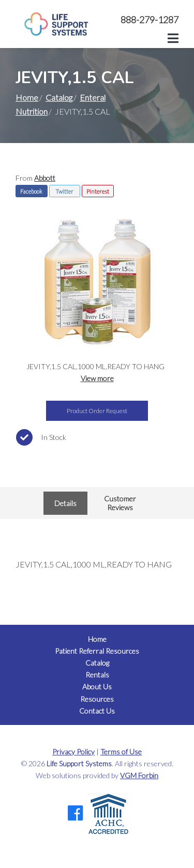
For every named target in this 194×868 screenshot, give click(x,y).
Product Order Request (97, 411)
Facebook (31, 191)
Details (65, 503)
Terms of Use (121, 752)
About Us (97, 686)
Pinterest (98, 191)
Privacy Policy (73, 752)
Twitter (64, 191)
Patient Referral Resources (97, 651)
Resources (97, 699)
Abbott (45, 178)
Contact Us (97, 711)
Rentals (97, 675)
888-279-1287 (150, 20)
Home (27, 97)
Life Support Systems (79, 763)
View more (97, 378)
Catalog (59, 97)
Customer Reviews (120, 503)
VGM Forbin (139, 775)
